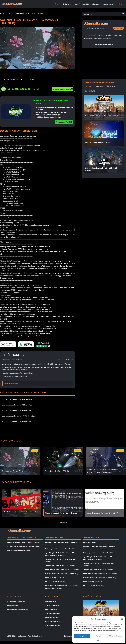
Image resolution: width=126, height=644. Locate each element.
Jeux (11, 13)
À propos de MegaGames (16, 601)
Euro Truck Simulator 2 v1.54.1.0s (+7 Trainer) (62, 574)
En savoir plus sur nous (104, 45)
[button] (122, 619)
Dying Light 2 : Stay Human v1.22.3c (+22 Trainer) (63, 549)
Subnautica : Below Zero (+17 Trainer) (17, 399)
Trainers (40, 13)
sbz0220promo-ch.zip (11, 384)
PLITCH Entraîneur (90, 542)
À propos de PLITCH (64, 122)
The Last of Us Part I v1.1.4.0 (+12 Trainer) (60, 566)
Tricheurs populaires (53, 613)
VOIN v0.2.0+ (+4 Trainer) (54, 578)
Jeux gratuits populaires (54, 625)
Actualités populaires (53, 617)
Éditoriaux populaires (53, 621)
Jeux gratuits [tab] (90, 91)
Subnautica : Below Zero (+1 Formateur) (18, 405)
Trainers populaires (52, 605)
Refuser (99, 636)
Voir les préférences (115, 636)
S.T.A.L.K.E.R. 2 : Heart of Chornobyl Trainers (23, 546)
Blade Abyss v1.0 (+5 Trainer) (56, 582)
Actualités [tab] (99, 86)
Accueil (3, 13)
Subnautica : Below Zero (25, 13)
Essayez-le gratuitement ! (63, 89)
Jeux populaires (51, 601)
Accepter (82, 636)
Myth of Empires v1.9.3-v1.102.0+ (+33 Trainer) (62, 570)
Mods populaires (51, 609)
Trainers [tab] (88, 86)
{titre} (98, 640)
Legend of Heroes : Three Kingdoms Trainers (23, 542)
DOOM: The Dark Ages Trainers (19, 550)
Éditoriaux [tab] (111, 86)
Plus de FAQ (63, 522)
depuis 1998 (119, 28)
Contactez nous (13, 605)
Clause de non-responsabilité (18, 609)
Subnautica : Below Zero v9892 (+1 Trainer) (19, 416)
